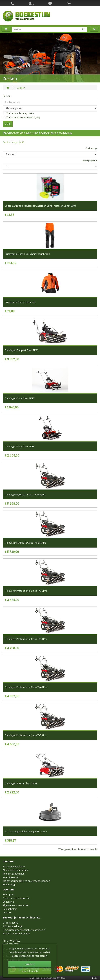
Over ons (8, 889)
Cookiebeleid (10, 909)
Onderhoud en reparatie (16, 898)
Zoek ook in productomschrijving (21, 117)
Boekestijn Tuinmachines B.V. (22, 917)
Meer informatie (30, 971)
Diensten (9, 861)
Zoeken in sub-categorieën (18, 113)
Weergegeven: (90, 160)
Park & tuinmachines (14, 866)
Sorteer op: (92, 148)
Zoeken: (7, 96)
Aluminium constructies (15, 870)
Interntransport (11, 877)
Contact (7, 913)
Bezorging (8, 902)
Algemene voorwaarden (16, 905)
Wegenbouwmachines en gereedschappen (26, 881)
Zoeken (21, 88)
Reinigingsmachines (14, 874)
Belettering (9, 884)
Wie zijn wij (9, 894)
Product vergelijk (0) (13, 142)
